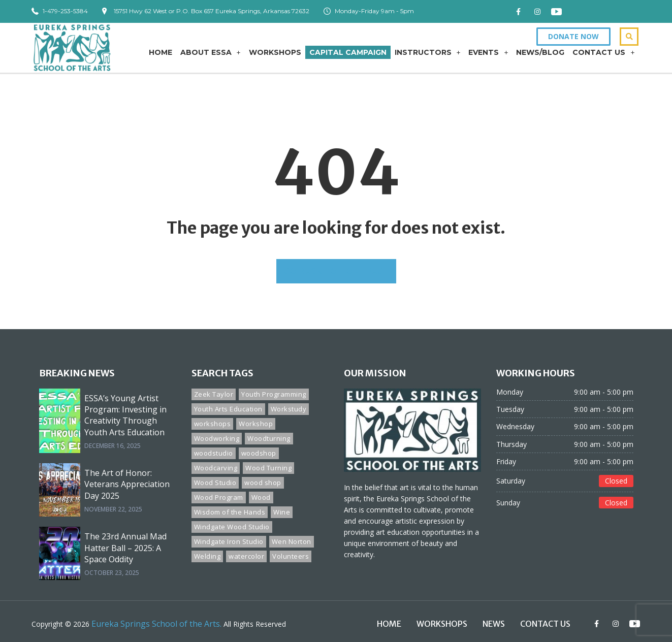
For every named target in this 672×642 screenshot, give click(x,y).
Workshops (275, 52)
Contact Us (603, 52)
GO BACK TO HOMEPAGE (336, 271)
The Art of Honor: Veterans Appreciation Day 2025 (127, 484)
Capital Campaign (348, 52)
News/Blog (540, 52)
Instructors (428, 52)
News (494, 624)
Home (161, 52)
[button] (573, 37)
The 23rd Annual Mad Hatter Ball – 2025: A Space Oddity (125, 548)
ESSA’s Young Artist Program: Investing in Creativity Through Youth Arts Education (125, 415)
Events (488, 52)
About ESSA (211, 52)
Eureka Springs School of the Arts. (156, 624)
